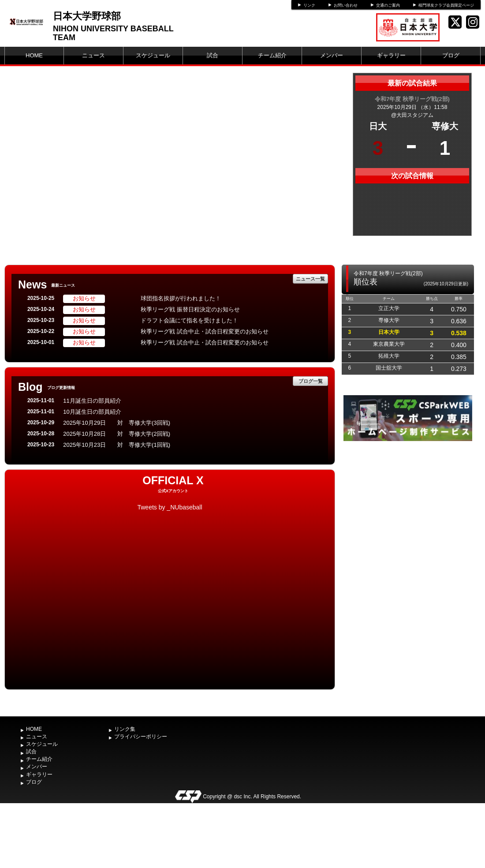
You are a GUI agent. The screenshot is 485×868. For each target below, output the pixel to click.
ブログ (451, 55)
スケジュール (153, 55)
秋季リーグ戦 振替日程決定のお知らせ (190, 309)
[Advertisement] (408, 509)
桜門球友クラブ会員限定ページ (446, 5)
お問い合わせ (346, 5)
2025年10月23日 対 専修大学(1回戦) (117, 445)
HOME (34, 55)
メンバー (332, 55)
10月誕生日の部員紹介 (92, 412)
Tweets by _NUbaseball (170, 507)
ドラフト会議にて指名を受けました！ (189, 320)
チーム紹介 (272, 55)
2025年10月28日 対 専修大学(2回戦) (117, 434)
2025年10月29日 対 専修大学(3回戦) (117, 423)
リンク (309, 5)
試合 (213, 55)
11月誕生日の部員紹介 (92, 401)
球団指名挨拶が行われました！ (181, 298)
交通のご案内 (388, 5)
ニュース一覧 (310, 279)
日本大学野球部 (87, 16)
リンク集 (125, 729)
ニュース (93, 55)
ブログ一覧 (311, 381)
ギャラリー (391, 55)
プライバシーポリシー (141, 737)
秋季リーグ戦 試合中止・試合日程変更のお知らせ (205, 331)
